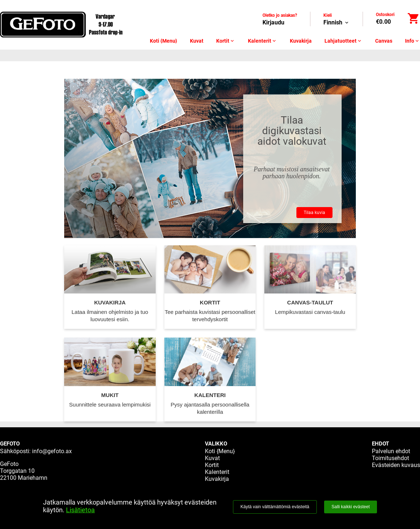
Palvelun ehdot (391, 451)
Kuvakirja (301, 41)
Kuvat (197, 41)
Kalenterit (262, 41)
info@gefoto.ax (52, 451)
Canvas (384, 41)
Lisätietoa (80, 510)
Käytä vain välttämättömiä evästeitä (275, 507)
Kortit (226, 41)
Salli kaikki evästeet (351, 507)
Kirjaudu (273, 22)
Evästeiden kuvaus (396, 465)
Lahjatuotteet (343, 41)
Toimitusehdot (390, 458)
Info (413, 41)
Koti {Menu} (164, 41)
